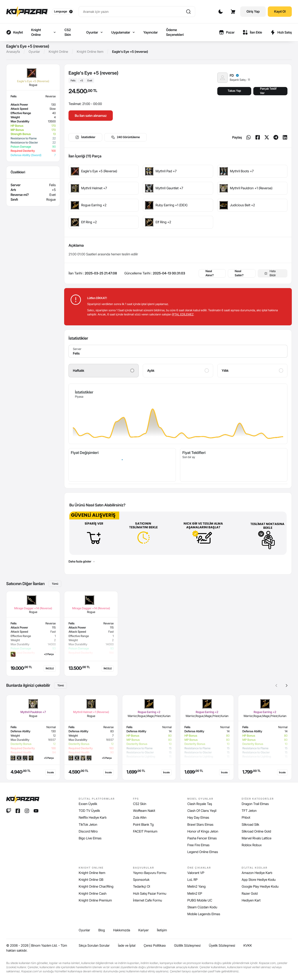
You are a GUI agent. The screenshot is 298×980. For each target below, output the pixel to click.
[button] (287, 686)
